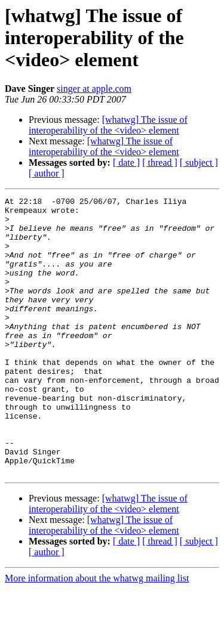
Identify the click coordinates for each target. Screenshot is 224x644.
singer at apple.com (94, 89)
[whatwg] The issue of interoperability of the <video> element (108, 125)
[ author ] (47, 173)
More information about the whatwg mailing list (97, 634)
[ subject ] (199, 162)
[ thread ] (160, 162)
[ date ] (126, 162)
